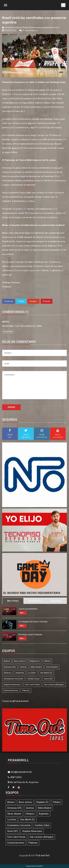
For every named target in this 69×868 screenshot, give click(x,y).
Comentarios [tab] (34, 601)
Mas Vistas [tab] (13, 601)
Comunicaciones (11, 690)
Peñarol (47, 661)
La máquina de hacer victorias (33, 622)
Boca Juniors (20, 661)
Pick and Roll (43, 855)
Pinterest (47, 301)
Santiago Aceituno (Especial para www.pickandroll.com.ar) (32, 27)
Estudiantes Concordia (13, 679)
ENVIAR (11, 407)
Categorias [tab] (56, 601)
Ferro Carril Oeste (32, 685)
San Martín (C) (46, 673)
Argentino (20, 673)
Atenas (7, 661)
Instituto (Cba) (34, 679)
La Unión (32, 673)
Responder (8, 332)
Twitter (21, 301)
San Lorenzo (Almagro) (54, 685)
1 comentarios (30, 30)
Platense (26, 690)
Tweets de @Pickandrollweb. (16, 701)
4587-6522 (15, 777)
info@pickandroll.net (20, 772)
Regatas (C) (34, 661)
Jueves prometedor (28, 609)
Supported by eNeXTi (34, 866)
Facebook (9, 301)
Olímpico (8, 673)
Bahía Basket (36, 667)
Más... (22, 613)
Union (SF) (48, 679)
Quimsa (23, 667)
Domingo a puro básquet (30, 634)
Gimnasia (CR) (10, 667)
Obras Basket (52, 667)
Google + (34, 301)
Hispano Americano (12, 685)
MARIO (6, 322)
